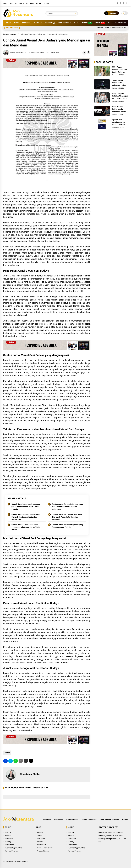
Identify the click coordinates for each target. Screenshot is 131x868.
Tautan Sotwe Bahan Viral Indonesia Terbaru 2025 (120, 83)
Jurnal (14, 34)
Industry (8, 842)
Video (77, 23)
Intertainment (64, 23)
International (121, 23)
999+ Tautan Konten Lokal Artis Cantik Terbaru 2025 (120, 70)
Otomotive (37, 23)
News (17, 23)
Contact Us (23, 3)
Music (100, 23)
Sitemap (47, 3)
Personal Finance (11, 851)
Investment (9, 839)
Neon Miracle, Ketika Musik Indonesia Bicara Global (119, 109)
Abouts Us (47, 819)
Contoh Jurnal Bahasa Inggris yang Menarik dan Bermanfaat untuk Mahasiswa (26, 517)
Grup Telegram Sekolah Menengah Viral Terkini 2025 (120, 96)
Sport (110, 23)
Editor (39, 3)
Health (87, 23)
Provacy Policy (72, 819)
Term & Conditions (89, 819)
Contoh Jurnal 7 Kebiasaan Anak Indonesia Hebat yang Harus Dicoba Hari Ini (26, 527)
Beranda (6, 34)
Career (125, 819)
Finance (8, 836)
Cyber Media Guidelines (109, 819)
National (8, 832)
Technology (50, 23)
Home (5, 3)
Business (26, 23)
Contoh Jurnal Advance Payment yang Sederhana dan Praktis (67, 526)
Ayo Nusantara (22, 861)
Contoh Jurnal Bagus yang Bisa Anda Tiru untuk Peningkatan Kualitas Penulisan (67, 517)
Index (32, 3)
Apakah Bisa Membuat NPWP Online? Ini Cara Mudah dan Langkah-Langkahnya (119, 122)
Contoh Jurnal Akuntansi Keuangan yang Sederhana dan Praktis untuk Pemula (26, 507)
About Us (13, 3)
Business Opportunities (14, 848)
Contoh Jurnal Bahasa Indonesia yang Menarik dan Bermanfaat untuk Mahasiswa (67, 507)
